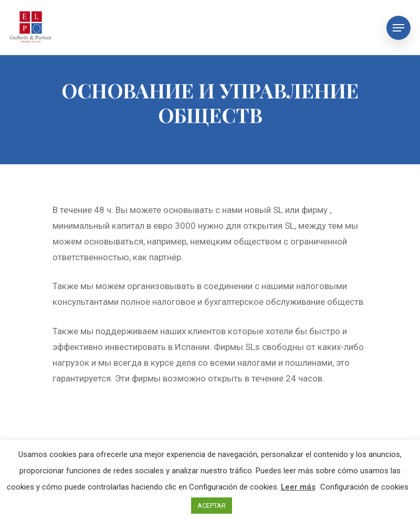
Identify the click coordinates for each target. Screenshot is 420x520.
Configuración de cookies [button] (364, 487)
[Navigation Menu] (398, 28)
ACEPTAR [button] (212, 506)
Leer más (298, 487)
